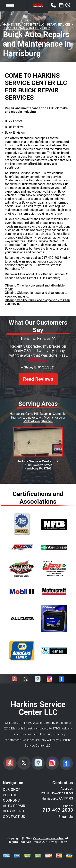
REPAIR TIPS (13, 811)
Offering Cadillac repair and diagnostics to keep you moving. (37, 302)
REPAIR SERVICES (59, 25)
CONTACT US (14, 817)
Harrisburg (17, 414)
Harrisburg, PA (46, 339)
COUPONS (11, 800)
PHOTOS (10, 795)
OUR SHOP (12, 789)
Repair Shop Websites (48, 838)
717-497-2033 (52, 258)
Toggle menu (10, 5)
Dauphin (46, 414)
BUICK (46, 28)
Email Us (66, 817)
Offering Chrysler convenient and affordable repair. (35, 287)
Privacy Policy (57, 842)
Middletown (32, 421)
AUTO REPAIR (14, 806)
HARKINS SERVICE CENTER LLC (24, 25)
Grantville (59, 414)
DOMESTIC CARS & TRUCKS (21, 28)
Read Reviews (38, 379)
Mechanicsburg (54, 417)
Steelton (47, 421)
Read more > (38, 359)
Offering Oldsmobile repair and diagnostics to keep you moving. (36, 295)
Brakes (25, 339)
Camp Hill (32, 414)
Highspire (18, 417)
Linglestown (34, 417)
